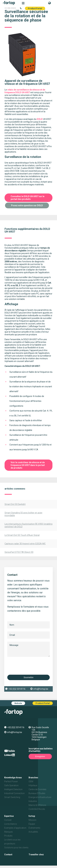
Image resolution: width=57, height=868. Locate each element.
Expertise (9, 816)
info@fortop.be (41, 689)
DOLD (40, 119)
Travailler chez (36, 855)
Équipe (32, 824)
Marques (9, 832)
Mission (32, 820)
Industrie (33, 801)
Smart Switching (12, 797)
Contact (8, 855)
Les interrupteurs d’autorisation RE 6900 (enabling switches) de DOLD (28, 525)
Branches (33, 778)
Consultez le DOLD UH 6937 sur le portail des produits (28, 198)
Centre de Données (37, 789)
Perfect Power (11, 781)
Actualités (33, 832)
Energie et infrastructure (40, 797)
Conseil (8, 820)
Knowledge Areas (13, 778)
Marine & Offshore (37, 805)
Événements (34, 828)
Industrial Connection (14, 793)
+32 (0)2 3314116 (17, 689)
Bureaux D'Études (37, 793)
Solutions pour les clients (16, 848)
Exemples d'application (15, 828)
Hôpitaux (33, 785)
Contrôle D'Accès (37, 809)
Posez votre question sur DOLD (27, 205)
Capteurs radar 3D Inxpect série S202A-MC (25, 544)
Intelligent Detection (13, 789)
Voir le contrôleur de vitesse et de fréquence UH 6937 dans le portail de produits (28, 465)
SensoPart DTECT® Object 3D (19, 552)
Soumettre (28, 677)
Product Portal (35, 8)
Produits (8, 836)
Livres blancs (11, 824)
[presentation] (30, 666)
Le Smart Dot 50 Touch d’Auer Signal (22, 535)
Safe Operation (11, 785)
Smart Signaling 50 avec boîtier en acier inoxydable (23, 514)
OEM (31, 781)
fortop (32, 816)
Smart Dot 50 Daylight (15, 504)
